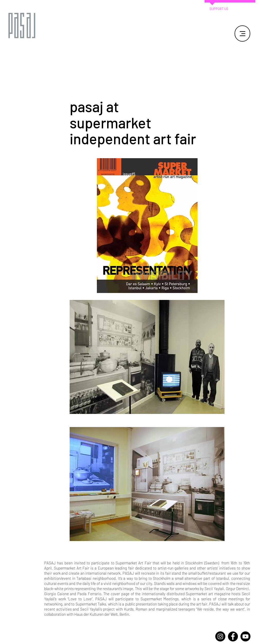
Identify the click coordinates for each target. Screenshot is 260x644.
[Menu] (242, 34)
